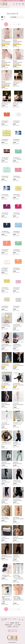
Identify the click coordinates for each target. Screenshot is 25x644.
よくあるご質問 (17, 625)
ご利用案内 (9, 627)
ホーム (7, 623)
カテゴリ (15, 619)
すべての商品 (4, 619)
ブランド (10, 619)
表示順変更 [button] (13, 17)
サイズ (3, 620)
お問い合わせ (16, 627)
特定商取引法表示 (9, 625)
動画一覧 (17, 623)
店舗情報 (12, 623)
